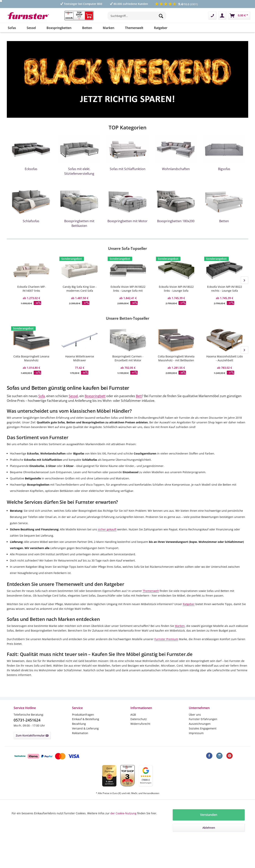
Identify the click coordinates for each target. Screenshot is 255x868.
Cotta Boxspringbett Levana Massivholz (31, 358)
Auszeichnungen (200, 724)
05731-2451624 (27, 720)
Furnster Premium (166, 639)
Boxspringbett (95, 396)
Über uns (195, 715)
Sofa (42, 396)
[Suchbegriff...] (137, 16)
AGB (133, 715)
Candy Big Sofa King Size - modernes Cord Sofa (80, 289)
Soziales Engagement (203, 728)
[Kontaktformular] (212, 16)
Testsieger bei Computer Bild (81, 4)
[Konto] (222, 16)
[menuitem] (137, 18)
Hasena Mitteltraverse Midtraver (80, 358)
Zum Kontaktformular (32, 735)
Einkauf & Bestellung (86, 719)
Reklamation (80, 733)
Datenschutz (139, 719)
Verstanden (209, 815)
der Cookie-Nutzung (123, 813)
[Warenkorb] (239, 16)
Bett (139, 396)
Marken (180, 626)
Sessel (73, 396)
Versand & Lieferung (85, 728)
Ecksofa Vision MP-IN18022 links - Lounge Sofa (176, 289)
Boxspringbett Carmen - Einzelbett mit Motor (128, 358)
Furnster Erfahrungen (203, 719)
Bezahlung (79, 724)
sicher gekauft (107, 529)
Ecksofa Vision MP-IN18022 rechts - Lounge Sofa (225, 289)
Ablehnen (209, 828)
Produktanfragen (83, 715)
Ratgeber (189, 604)
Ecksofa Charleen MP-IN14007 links (31, 289)
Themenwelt (151, 591)
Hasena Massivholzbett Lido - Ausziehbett (225, 358)
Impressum (196, 733)
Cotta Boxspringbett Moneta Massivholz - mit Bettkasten (176, 358)
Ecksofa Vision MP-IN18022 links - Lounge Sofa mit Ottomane (128, 289)
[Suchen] (162, 16)
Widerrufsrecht (140, 724)
